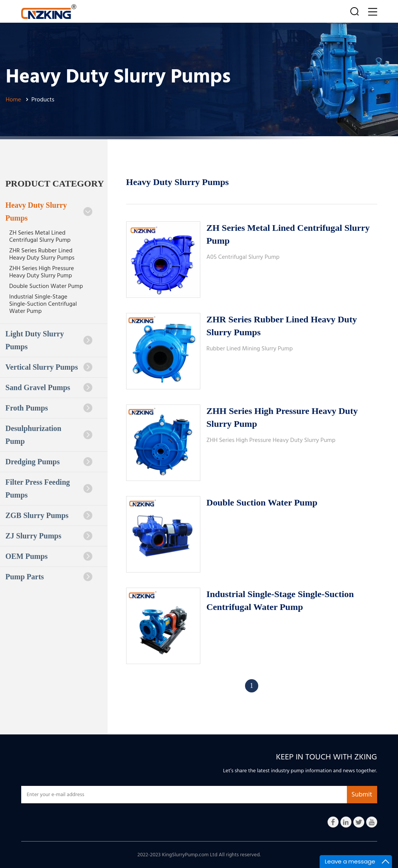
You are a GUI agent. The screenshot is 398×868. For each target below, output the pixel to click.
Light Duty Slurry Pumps (49, 340)
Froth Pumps (49, 408)
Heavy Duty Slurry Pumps (49, 212)
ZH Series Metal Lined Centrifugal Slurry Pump (40, 236)
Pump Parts (49, 577)
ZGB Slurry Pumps (49, 515)
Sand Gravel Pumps (49, 387)
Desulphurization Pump (49, 435)
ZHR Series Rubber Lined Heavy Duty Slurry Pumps (42, 254)
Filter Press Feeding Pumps (49, 488)
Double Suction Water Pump (46, 286)
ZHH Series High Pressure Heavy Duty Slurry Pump (41, 272)
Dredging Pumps (49, 462)
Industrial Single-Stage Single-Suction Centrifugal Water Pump (43, 304)
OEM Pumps (49, 556)
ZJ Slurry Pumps (49, 536)
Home (13, 100)
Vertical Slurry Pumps (49, 367)
